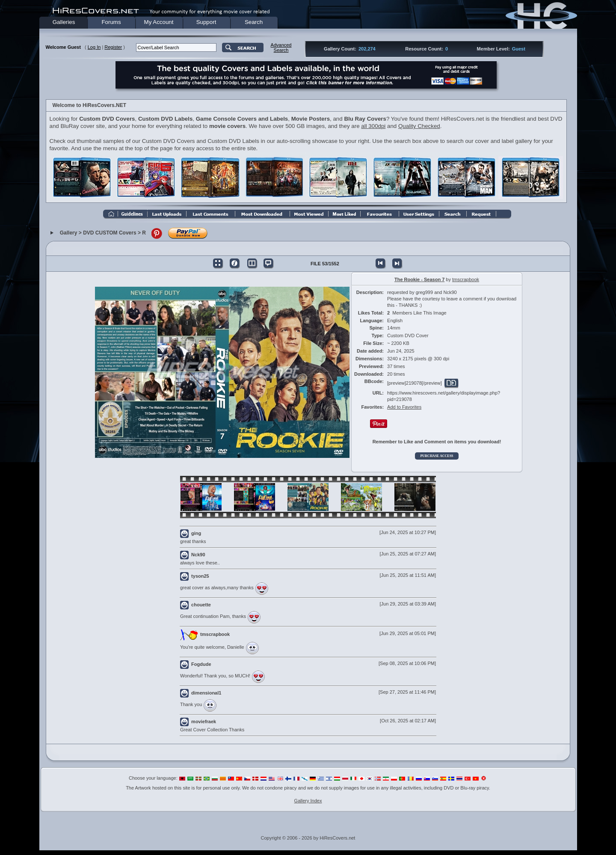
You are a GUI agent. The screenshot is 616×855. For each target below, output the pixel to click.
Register (113, 47)
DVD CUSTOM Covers (110, 233)
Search (254, 22)
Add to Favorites (404, 407)
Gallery (69, 233)
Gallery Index (308, 801)
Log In (94, 47)
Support (206, 22)
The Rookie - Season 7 (419, 279)
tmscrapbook (466, 279)
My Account (159, 22)
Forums (111, 22)
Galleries (64, 22)
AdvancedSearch (281, 47)
